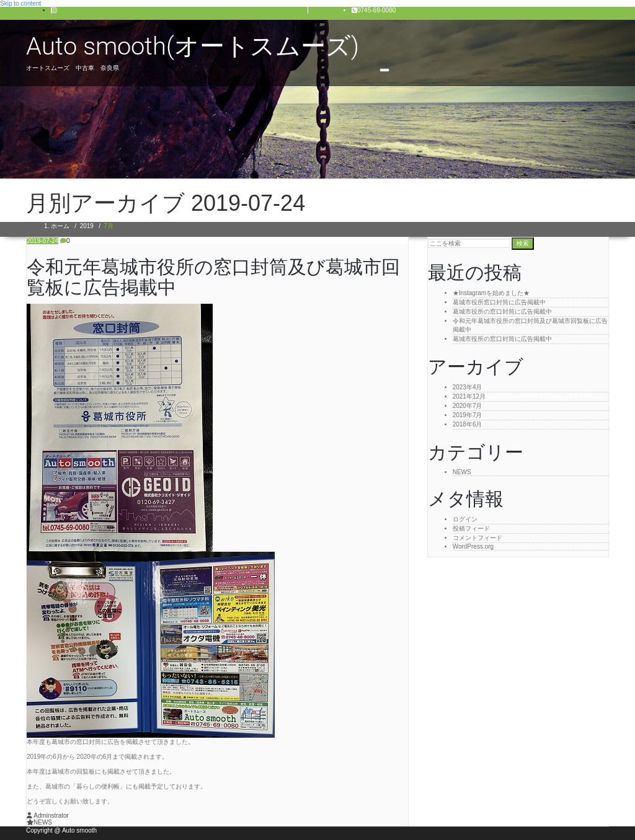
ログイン (465, 519)
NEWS (43, 822)
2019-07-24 (42, 241)
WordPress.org (473, 546)
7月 (109, 226)
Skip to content (20, 3)
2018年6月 (468, 424)
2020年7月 (468, 406)
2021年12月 (469, 396)
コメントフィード (477, 538)
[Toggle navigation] (384, 70)
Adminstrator (48, 816)
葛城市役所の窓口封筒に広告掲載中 (502, 312)
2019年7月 (468, 415)
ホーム (60, 226)
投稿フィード (471, 528)
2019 (87, 226)
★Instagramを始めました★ (491, 293)
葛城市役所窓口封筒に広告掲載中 (499, 302)
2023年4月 (468, 387)
